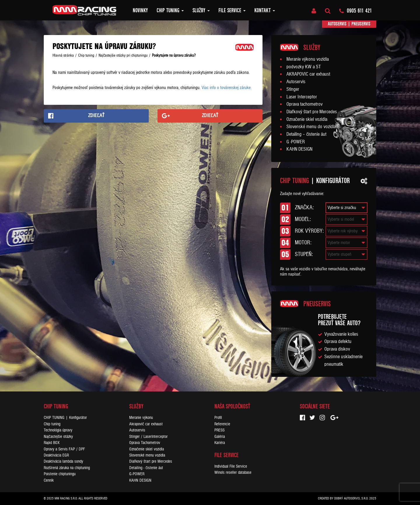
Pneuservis (361, 24)
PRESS (219, 430)
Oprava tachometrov (304, 104)
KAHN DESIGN (299, 149)
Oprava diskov (337, 349)
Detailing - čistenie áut (146, 468)
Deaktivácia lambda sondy (63, 461)
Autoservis (337, 24)
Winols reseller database (233, 472)
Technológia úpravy (58, 430)
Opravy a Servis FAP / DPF (64, 449)
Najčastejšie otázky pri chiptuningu (123, 55)
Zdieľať (96, 116)
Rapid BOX (52, 443)
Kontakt (265, 11)
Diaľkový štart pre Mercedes (312, 112)
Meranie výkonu (141, 418)
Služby (201, 11)
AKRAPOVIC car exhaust (308, 74)
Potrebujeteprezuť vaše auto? (339, 320)
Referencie (222, 424)
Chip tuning (170, 11)
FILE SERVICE (232, 11)
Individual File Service (231, 466)
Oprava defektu (338, 342)
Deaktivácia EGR (56, 455)
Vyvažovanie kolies (341, 334)
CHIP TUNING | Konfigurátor (65, 418)
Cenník (49, 480)
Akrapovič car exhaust (146, 424)
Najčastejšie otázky (58, 437)
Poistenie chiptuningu (60, 474)
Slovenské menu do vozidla (311, 127)
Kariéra (220, 443)
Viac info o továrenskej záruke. (226, 88)
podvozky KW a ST (304, 67)
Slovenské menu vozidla (147, 455)
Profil (218, 418)
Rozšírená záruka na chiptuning (67, 468)
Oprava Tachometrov (145, 443)
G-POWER (137, 474)
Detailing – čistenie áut (306, 134)
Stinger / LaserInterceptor (148, 437)
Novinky (140, 11)
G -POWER (296, 142)
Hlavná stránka (63, 55)
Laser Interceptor (302, 97)
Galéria (220, 437)
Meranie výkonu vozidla (308, 59)
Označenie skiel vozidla (307, 119)
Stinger (293, 89)
